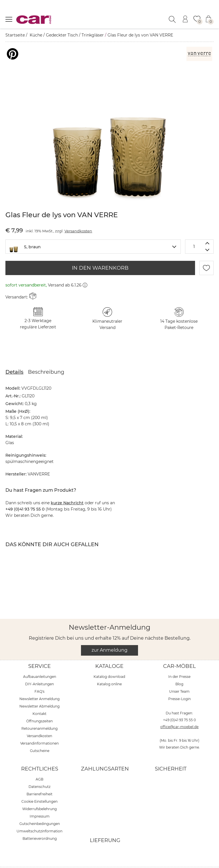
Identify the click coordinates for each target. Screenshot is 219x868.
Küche (36, 35)
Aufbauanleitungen (40, 662)
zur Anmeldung (109, 636)
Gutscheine (40, 736)
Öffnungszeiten (39, 707)
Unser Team (179, 677)
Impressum (40, 802)
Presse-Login (180, 685)
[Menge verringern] (207, 236)
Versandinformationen (39, 729)
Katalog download (109, 662)
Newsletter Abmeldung (39, 692)
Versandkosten (78, 217)
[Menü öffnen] (9, 19)
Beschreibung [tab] (46, 358)
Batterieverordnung (40, 824)
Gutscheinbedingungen (40, 809)
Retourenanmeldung (39, 714)
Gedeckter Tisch (62, 35)
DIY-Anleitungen (39, 670)
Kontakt (39, 699)
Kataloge (109, 652)
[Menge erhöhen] (207, 229)
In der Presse (179, 662)
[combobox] (93, 232)
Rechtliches (40, 755)
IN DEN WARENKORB (100, 254)
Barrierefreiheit (39, 780)
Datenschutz (39, 772)
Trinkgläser (93, 35)
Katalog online (109, 670)
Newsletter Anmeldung (39, 685)
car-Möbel (180, 652)
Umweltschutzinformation (39, 817)
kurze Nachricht (67, 489)
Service (39, 652)
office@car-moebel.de (179, 713)
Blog (179, 670)
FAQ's (39, 677)
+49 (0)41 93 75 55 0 (180, 706)
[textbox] (93, 232)
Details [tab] (14, 358)
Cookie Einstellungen (39, 787)
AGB (39, 765)
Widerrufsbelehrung (39, 795)
